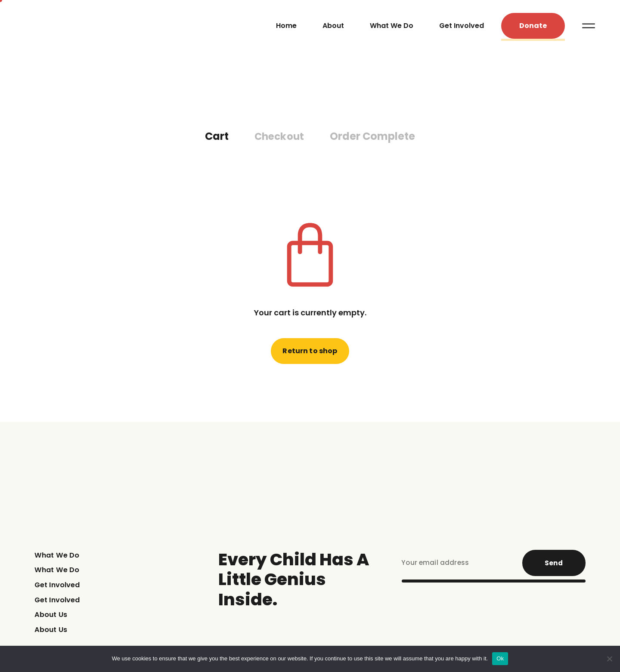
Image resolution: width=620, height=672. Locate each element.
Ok (500, 658)
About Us (52, 621)
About (333, 28)
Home (286, 28)
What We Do (392, 28)
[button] (533, 29)
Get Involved (462, 28)
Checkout (279, 142)
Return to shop (310, 356)
